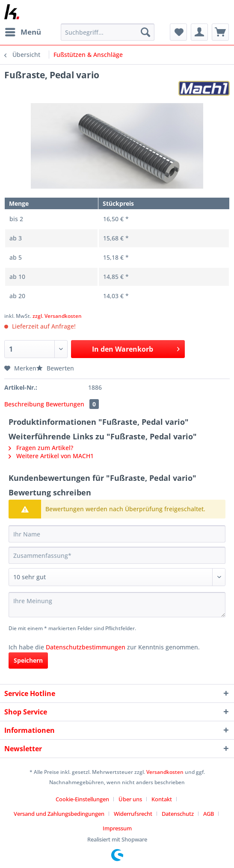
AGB (209, 814)
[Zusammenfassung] (117, 555)
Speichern (28, 660)
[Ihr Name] (117, 534)
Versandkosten (165, 772)
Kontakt (162, 799)
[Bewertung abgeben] (117, 577)
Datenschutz (178, 814)
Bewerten (55, 368)
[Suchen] (145, 32)
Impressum (117, 828)
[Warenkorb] (220, 32)
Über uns (130, 799)
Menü (23, 31)
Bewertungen (72, 404)
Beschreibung (24, 404)
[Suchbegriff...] (108, 32)
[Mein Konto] (199, 32)
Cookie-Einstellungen (82, 799)
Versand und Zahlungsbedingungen (59, 814)
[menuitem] (23, 32)
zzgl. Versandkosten (57, 316)
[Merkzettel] (178, 32)
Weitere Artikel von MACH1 (51, 456)
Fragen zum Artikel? (41, 448)
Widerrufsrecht (133, 814)
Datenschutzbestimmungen (86, 647)
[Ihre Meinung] (117, 605)
